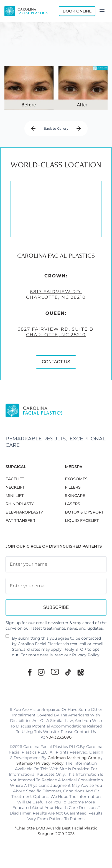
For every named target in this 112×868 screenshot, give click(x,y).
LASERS (72, 504)
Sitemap (25, 763)
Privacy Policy (86, 655)
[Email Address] (56, 586)
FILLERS (73, 487)
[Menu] (102, 11)
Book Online (77, 11)
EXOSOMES (76, 479)
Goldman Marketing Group (74, 758)
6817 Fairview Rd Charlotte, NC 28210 (56, 294)
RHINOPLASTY (20, 504)
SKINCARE (75, 496)
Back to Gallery (56, 128)
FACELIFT (15, 479)
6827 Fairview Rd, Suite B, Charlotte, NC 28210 (56, 332)
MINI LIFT (15, 496)
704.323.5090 (59, 737)
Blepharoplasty (24, 512)
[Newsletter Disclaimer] (7, 638)
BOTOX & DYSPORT (84, 512)
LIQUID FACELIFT (82, 520)
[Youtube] (55, 672)
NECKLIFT (15, 487)
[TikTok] (68, 672)
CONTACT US (56, 362)
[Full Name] (56, 564)
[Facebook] (30, 672)
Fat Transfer (20, 520)
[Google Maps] (81, 672)
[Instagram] (41, 672)
